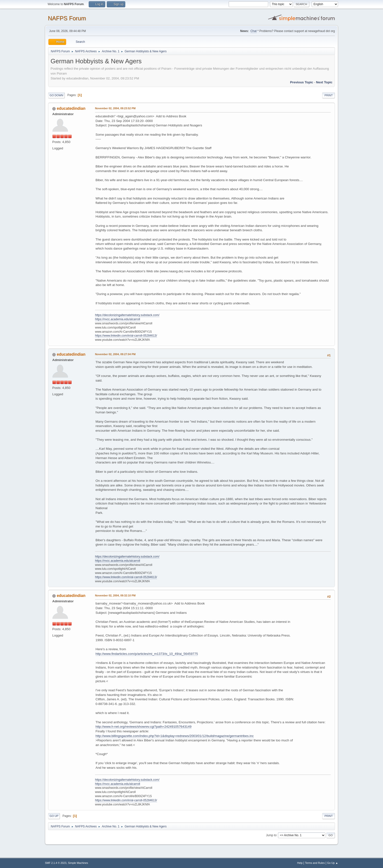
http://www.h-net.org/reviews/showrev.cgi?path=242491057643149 (144, 727)
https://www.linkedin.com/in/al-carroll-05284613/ (126, 336)
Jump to (271, 835)
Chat (253, 31)
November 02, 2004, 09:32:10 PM (115, 595)
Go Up (54, 816)
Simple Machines (78, 863)
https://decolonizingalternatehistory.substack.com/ (127, 315)
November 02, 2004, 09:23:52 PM (115, 108)
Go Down (56, 95)
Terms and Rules (315, 863)
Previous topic (302, 82)
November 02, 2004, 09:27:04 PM (115, 354)
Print (329, 95)
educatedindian (71, 108)
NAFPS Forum (67, 18)
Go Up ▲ (333, 863)
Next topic (324, 82)
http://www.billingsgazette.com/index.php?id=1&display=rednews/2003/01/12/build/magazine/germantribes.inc (175, 736)
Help (300, 863)
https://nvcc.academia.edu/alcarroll (118, 319)
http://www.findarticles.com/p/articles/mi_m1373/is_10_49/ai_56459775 (147, 654)
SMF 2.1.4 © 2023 (56, 863)
